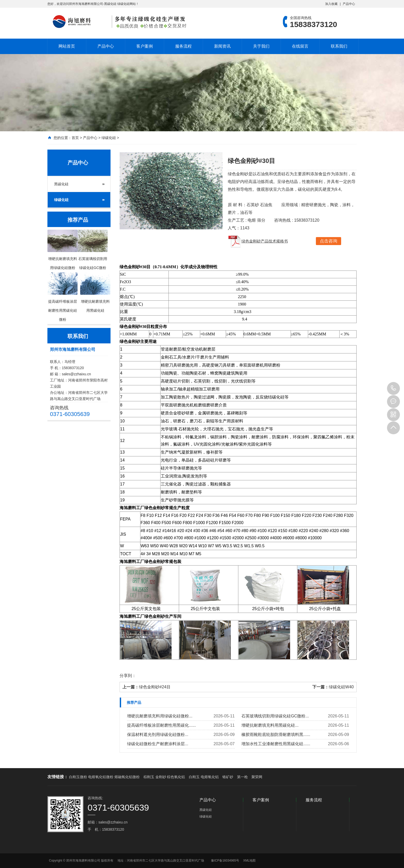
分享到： (128, 676)
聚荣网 (257, 777)
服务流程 (183, 46)
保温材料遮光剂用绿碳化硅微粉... (158, 735)
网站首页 (67, 46)
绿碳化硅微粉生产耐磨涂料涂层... (158, 744)
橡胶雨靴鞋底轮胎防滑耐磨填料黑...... (276, 735)
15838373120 (393, 388)
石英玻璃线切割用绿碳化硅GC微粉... (275, 716)
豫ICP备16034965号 (225, 861)
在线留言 (300, 46)
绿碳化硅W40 (341, 687)
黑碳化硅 (61, 184)
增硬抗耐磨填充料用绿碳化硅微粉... (160, 716)
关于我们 (261, 46)
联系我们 (339, 46)
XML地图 (250, 861)
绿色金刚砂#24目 (155, 687)
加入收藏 (331, 4)
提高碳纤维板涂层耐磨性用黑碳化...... (161, 725)
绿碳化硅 (109, 138)
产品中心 (349, 4)
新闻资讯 (222, 46)
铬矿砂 (228, 777)
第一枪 (242, 777)
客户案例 (145, 46)
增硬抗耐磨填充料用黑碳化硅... (270, 725)
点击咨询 (329, 241)
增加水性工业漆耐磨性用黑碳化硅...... (276, 744)
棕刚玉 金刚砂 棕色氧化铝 (164, 777)
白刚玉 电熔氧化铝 (204, 777)
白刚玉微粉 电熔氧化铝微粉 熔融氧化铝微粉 (104, 777)
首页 (75, 138)
